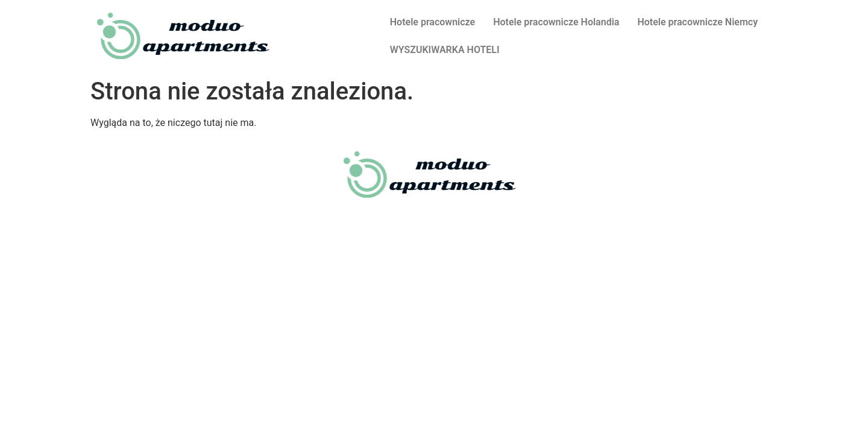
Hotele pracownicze (432, 22)
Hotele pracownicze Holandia (556, 22)
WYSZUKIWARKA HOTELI (445, 50)
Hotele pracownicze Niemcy (697, 22)
